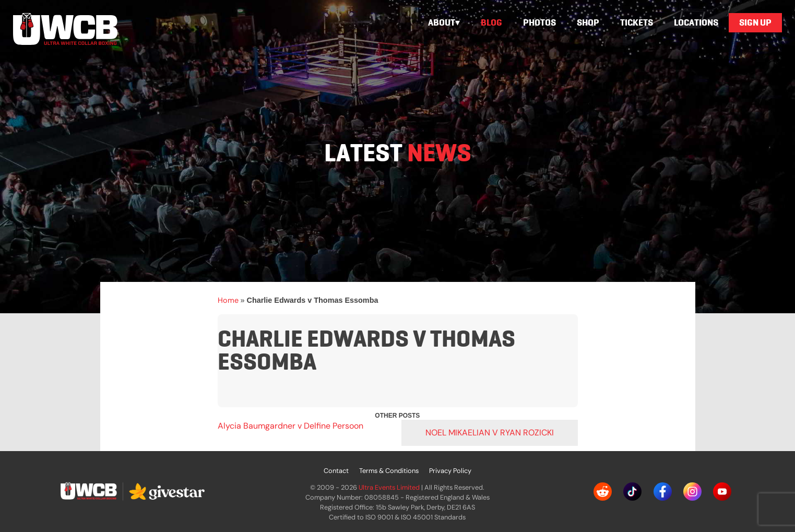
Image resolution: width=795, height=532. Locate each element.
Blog (491, 22)
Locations (696, 22)
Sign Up (755, 22)
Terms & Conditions (389, 471)
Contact (336, 471)
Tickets (637, 22)
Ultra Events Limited (389, 487)
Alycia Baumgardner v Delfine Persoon (290, 426)
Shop (588, 22)
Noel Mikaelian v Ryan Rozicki (490, 433)
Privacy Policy (450, 471)
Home (228, 300)
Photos (539, 22)
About (442, 22)
